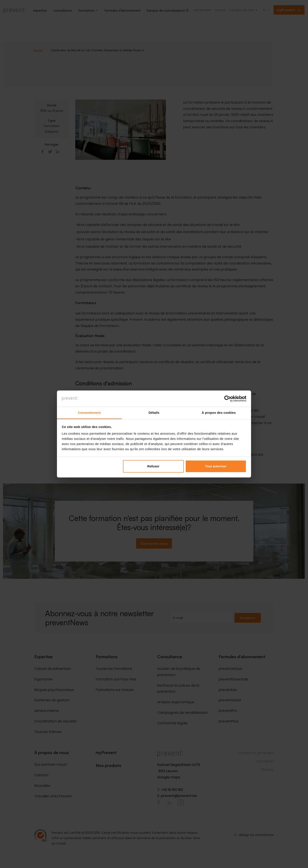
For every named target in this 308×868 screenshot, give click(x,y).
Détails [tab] (154, 413)
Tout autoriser (216, 466)
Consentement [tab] (89, 413)
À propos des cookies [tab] (219, 413)
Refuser (153, 466)
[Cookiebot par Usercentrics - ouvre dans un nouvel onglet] (227, 398)
